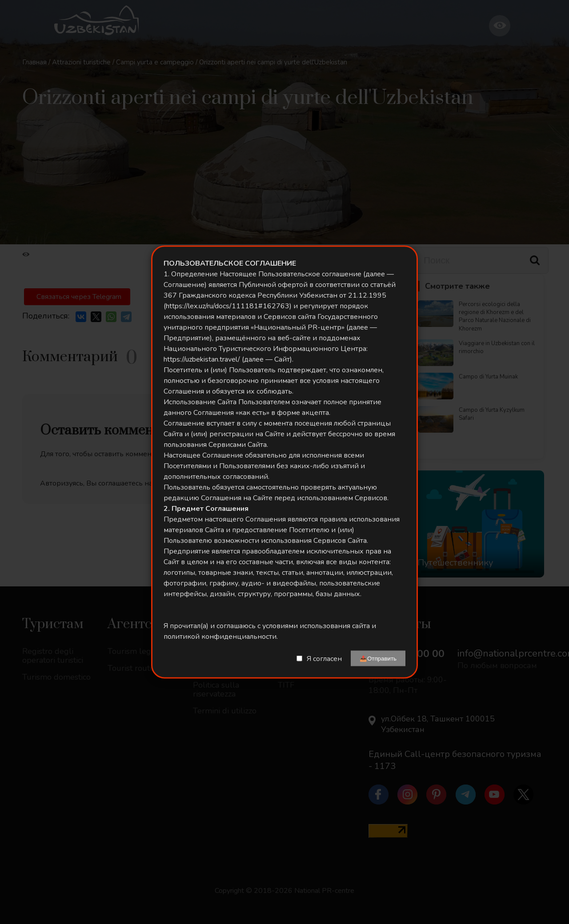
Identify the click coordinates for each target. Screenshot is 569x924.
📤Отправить (378, 659)
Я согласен (324, 658)
